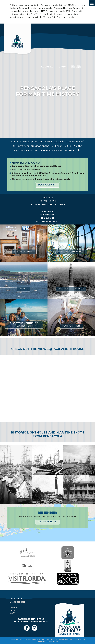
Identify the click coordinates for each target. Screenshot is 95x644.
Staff (12, 613)
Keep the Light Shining (71, 252)
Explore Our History (71, 289)
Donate (63, 67)
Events (24, 289)
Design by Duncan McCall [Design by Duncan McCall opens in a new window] (47, 641)
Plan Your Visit (47, 185)
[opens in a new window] (73, 67)
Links (12, 610)
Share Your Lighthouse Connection (24, 325)
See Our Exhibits (24, 252)
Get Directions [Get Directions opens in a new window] (47, 522)
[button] (92, 3)
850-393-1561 (47, 67)
